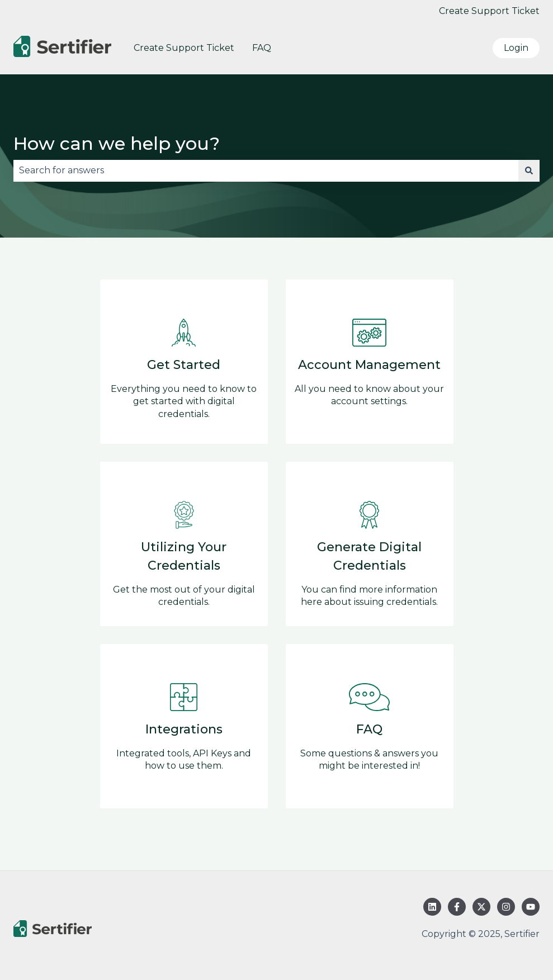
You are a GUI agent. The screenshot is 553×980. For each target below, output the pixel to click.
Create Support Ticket (489, 11)
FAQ (262, 48)
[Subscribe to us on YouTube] (531, 907)
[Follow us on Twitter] (481, 907)
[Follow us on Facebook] (457, 907)
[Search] (529, 171)
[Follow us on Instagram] (506, 907)
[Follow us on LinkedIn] (432, 907)
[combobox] (266, 171)
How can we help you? (117, 143)
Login (516, 48)
